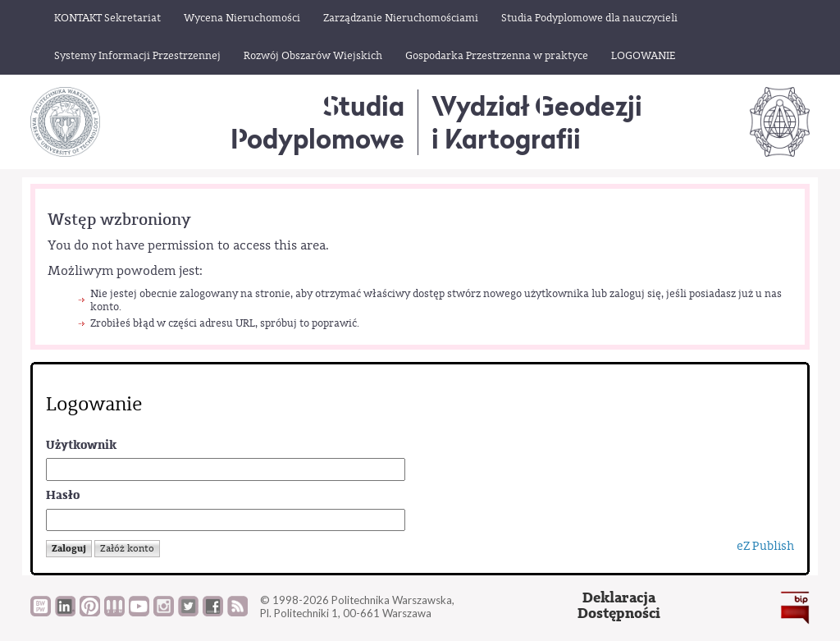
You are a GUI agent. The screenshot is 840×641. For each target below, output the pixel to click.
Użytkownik (81, 445)
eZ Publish (765, 546)
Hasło (63, 495)
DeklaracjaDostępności (619, 606)
